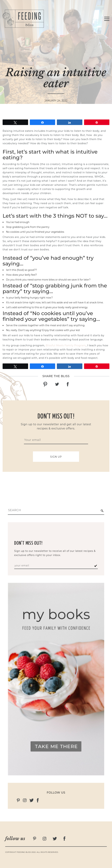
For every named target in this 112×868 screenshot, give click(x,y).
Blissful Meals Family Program (66, 345)
